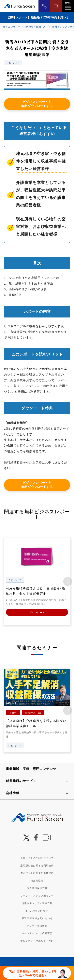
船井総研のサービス (21, 781)
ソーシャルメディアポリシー (37, 896)
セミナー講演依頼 (37, 926)
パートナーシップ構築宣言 (37, 933)
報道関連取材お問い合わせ (37, 918)
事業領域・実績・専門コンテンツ (31, 769)
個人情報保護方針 (37, 888)
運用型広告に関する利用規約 (37, 866)
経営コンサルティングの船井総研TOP (25, 27)
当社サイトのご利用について (37, 858)
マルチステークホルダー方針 (37, 941)
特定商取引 (37, 881)
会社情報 (13, 793)
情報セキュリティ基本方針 (37, 903)
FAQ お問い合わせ (37, 911)
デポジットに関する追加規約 (37, 873)
